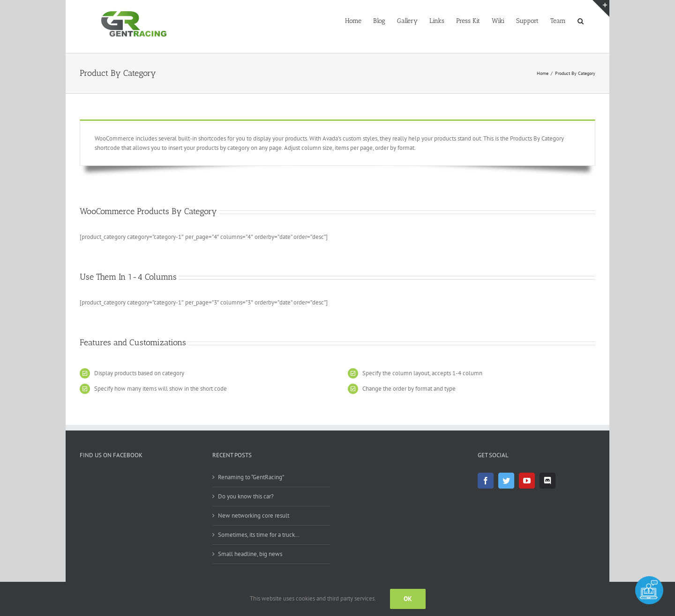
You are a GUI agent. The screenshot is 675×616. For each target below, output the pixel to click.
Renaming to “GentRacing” (251, 477)
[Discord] (547, 481)
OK (408, 599)
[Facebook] (486, 481)
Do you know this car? (246, 496)
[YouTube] (527, 481)
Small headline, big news (250, 554)
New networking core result (254, 516)
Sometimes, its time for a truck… (259, 535)
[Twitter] (506, 481)
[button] (581, 20)
